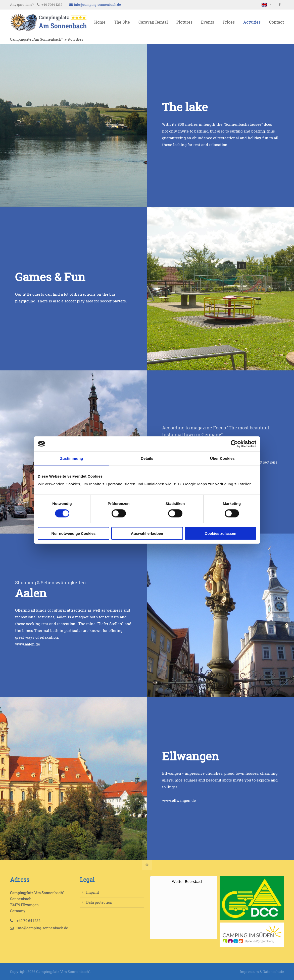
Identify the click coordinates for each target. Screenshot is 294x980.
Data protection (99, 902)
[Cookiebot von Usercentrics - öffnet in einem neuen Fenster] (234, 444)
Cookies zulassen (221, 533)
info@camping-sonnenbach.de (95, 5)
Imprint (93, 892)
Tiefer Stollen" (111, 624)
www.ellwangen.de (179, 800)
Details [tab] (147, 458)
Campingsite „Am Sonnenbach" (36, 39)
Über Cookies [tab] (222, 458)
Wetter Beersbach (188, 881)
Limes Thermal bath (40, 631)
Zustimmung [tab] (72, 458)
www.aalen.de (28, 644)
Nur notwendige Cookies (74, 533)
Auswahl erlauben (147, 533)
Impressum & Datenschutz (262, 972)
